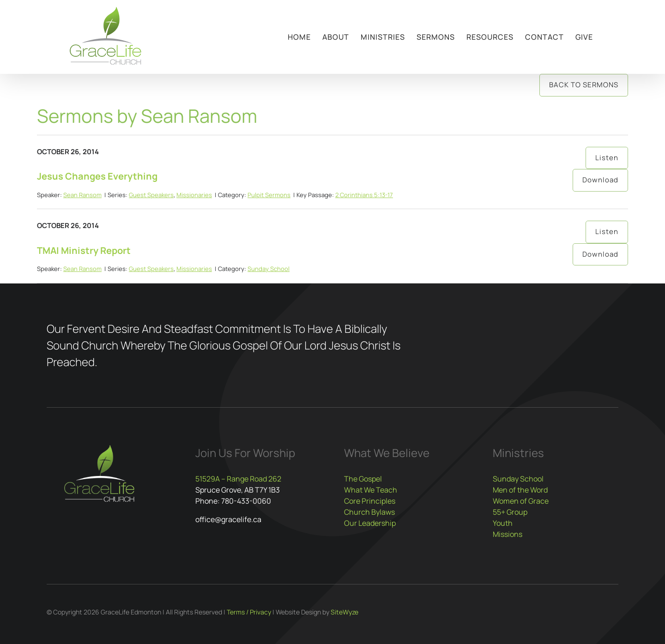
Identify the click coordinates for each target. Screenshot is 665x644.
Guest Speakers (151, 195)
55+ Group (510, 512)
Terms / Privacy (249, 612)
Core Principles (370, 501)
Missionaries (194, 195)
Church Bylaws (369, 512)
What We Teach (371, 490)
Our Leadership (370, 523)
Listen (607, 158)
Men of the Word (520, 490)
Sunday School (269, 269)
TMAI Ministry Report (84, 250)
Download (600, 180)
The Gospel (363, 479)
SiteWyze (345, 612)
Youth (503, 523)
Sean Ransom (82, 195)
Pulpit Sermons (269, 195)
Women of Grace (521, 501)
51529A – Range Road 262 (238, 479)
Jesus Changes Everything (97, 176)
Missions (508, 534)
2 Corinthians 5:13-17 (364, 195)
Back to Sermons (584, 85)
